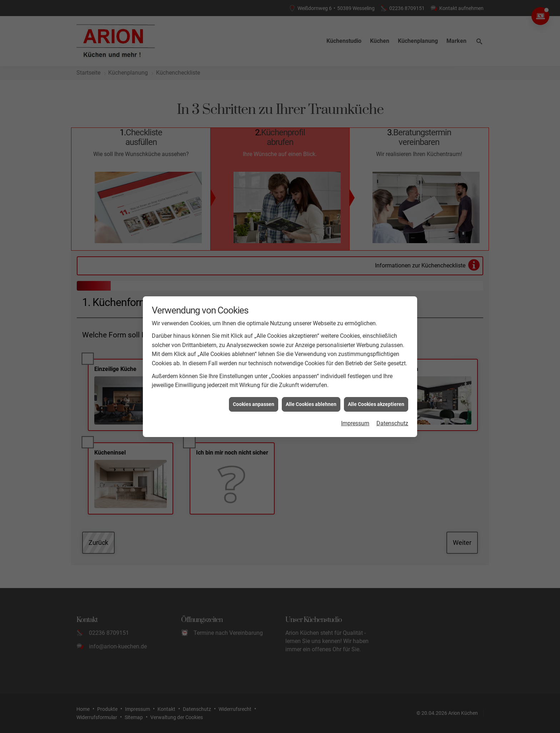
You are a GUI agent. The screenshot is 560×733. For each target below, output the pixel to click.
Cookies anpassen (254, 366)
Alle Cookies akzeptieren (376, 366)
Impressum (355, 385)
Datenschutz (392, 385)
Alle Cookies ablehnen (311, 366)
